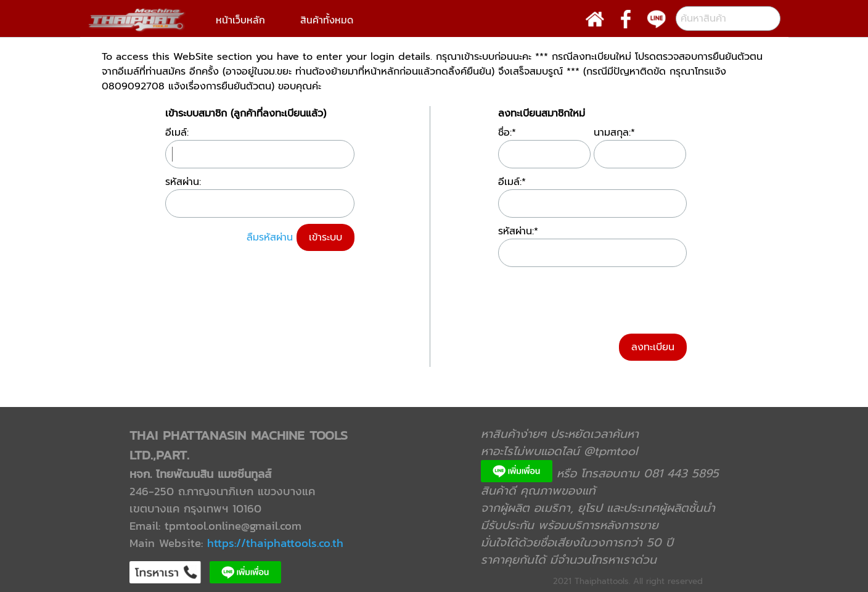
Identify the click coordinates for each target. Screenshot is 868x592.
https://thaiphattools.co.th (275, 543)
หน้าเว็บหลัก (240, 20)
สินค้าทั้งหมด (327, 20)
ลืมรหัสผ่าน (270, 237)
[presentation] (592, 297)
